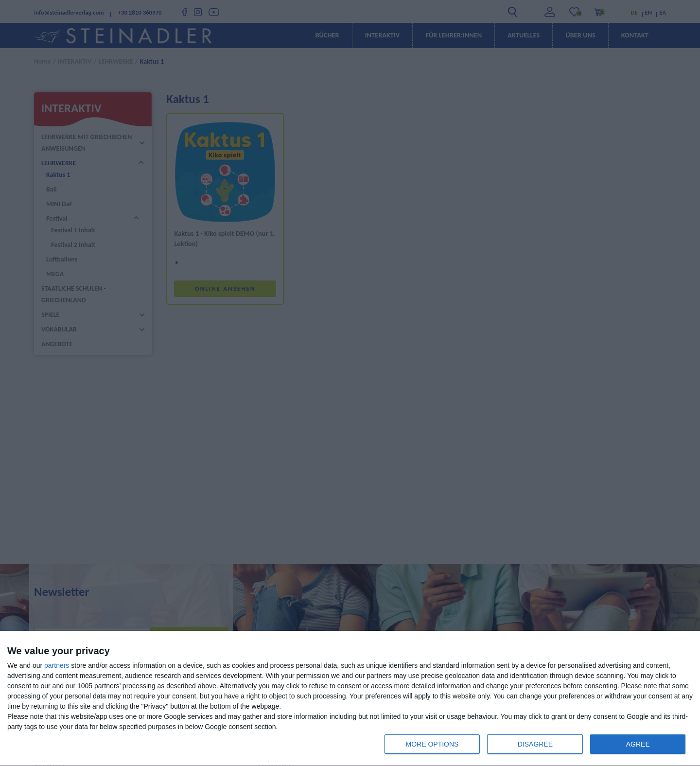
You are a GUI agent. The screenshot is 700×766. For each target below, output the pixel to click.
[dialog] (350, 699)
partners (57, 665)
